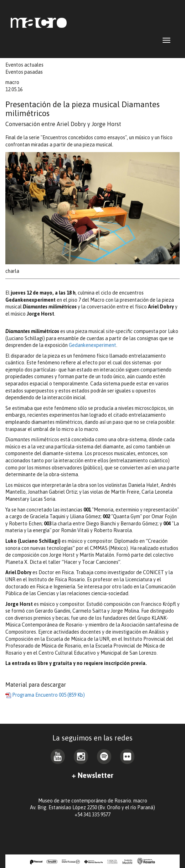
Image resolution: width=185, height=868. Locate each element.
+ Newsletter (92, 775)
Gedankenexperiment (92, 345)
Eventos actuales (24, 65)
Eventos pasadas (24, 72)
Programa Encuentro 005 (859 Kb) (45, 695)
